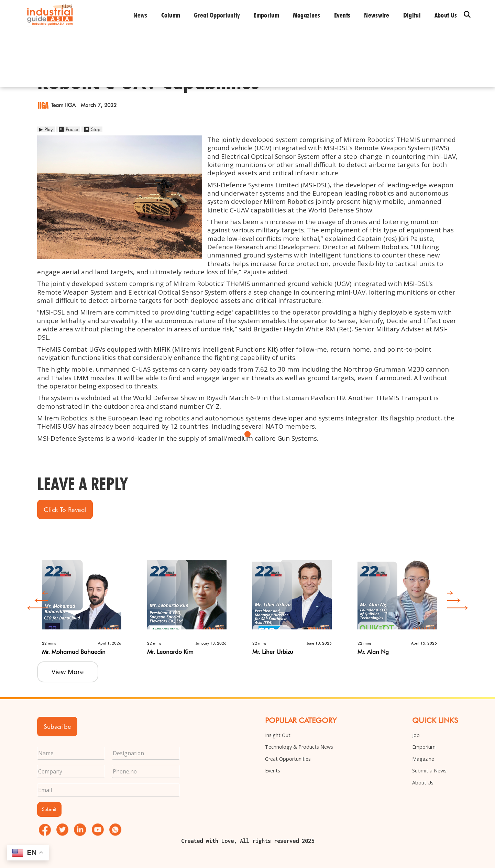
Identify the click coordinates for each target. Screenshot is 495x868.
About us (446, 15)
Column (171, 15)
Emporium (266, 15)
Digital (412, 15)
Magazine (423, 759)
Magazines (307, 15)
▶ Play (46, 129)
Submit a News (429, 771)
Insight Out (278, 735)
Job (416, 735)
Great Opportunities (288, 759)
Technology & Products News (299, 747)
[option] (90, 603)
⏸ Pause (68, 129)
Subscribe (57, 726)
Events (342, 15)
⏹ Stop (92, 129)
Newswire (377, 15)
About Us (423, 783)
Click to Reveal (65, 509)
